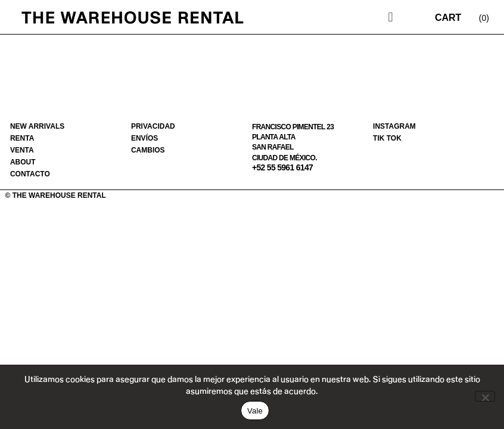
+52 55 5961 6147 (282, 167)
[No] (485, 396)
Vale (255, 411)
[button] (391, 17)
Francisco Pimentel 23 (293, 127)
